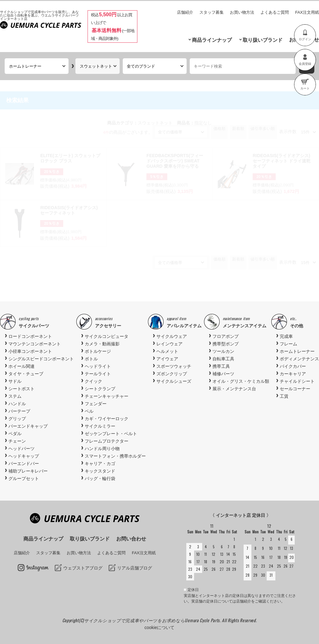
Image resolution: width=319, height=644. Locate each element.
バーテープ (19, 411)
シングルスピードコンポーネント (41, 359)
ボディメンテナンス (299, 359)
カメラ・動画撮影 (102, 344)
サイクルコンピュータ (107, 336)
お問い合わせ (131, 539)
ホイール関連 (21, 366)
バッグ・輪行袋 (100, 478)
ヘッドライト (98, 366)
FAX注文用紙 (307, 12)
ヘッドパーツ (21, 449)
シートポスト (21, 389)
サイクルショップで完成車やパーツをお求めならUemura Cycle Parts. (153, 620)
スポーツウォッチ (174, 366)
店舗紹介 (185, 12)
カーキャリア (293, 374)
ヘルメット (167, 351)
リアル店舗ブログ (135, 568)
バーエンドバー (24, 464)
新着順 (238, 129)
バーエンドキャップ (28, 426)
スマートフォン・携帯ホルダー (115, 456)
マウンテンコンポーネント (35, 344)
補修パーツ (223, 374)
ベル (89, 411)
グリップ (17, 419)
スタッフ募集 (212, 12)
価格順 (219, 129)
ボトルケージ (98, 351)
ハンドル (17, 404)
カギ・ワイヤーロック (107, 419)
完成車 (286, 336)
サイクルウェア (172, 336)
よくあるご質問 (275, 12)
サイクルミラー (100, 426)
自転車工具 (223, 359)
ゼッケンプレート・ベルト (111, 434)
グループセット (24, 478)
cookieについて (159, 627)
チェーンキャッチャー (107, 396)
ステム (15, 396)
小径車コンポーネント (30, 351)
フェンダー (96, 404)
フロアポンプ (226, 336)
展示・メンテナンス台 (234, 389)
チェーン (17, 441)
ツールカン (223, 351)
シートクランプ (100, 389)
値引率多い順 (263, 129)
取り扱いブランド (263, 40)
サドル (15, 381)
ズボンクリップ (172, 374)
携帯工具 (221, 366)
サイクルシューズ (174, 381)
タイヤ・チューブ (26, 374)
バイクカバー (293, 366)
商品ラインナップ (212, 40)
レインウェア (169, 344)
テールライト (98, 374)
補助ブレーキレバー (28, 471)
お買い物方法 (242, 12)
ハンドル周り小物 (102, 449)
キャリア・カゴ (100, 464)
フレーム (288, 344)
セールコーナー (295, 389)
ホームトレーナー (297, 351)
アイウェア (167, 359)
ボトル (91, 359)
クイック (93, 381)
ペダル (15, 434)
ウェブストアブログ (83, 568)
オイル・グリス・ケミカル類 (241, 381)
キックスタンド (100, 471)
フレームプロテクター (107, 441)
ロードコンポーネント (30, 336)
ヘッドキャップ (24, 456)
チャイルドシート (297, 381)
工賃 (284, 396)
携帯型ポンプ (226, 344)
